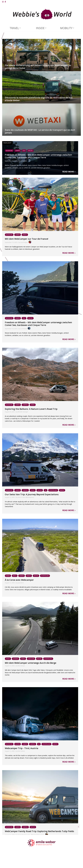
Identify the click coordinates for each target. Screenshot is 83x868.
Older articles (70, 839)
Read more (71, 172)
